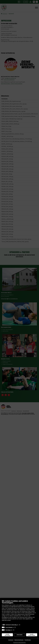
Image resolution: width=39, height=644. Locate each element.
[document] (19, 612)
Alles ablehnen (7, 635)
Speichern (20, 635)
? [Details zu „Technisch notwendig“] (19, 625)
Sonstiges (8, 630)
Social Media (9, 627)
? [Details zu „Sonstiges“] (14, 630)
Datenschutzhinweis (19, 640)
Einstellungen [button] (28, 640)
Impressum (11, 640)
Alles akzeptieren (32, 635)
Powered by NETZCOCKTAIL (19, 643)
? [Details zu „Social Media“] (15, 627)
